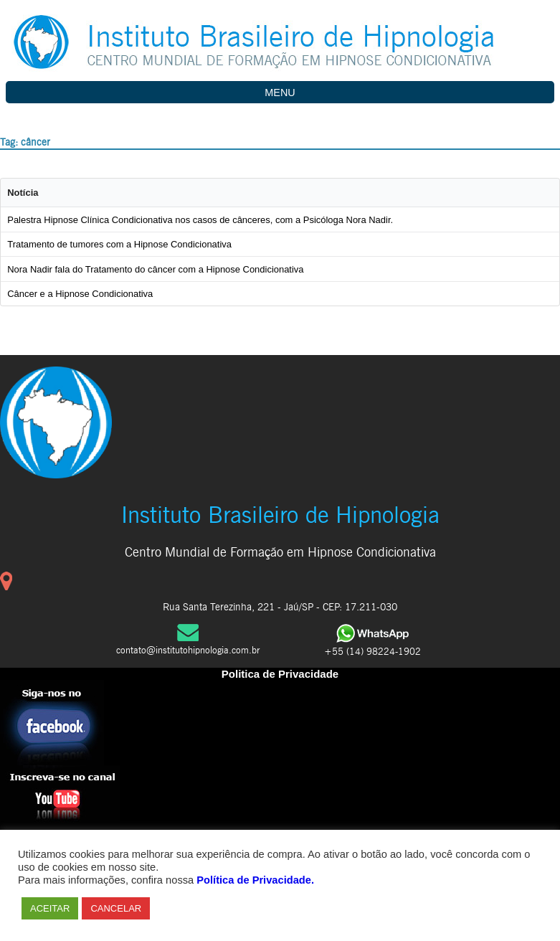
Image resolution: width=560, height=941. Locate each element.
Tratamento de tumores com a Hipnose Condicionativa (119, 244)
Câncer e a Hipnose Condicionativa (80, 294)
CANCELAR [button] (116, 908)
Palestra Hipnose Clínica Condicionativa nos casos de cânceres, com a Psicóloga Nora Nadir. (200, 220)
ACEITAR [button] (50, 908)
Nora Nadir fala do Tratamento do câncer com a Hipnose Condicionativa (155, 269)
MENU (280, 93)
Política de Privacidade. (255, 880)
